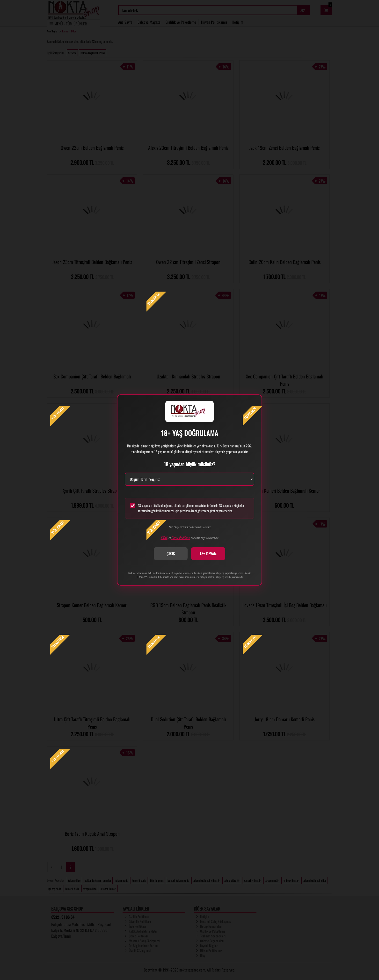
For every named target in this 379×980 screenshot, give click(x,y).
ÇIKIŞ (171, 554)
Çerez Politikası (181, 538)
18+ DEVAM (208, 554)
